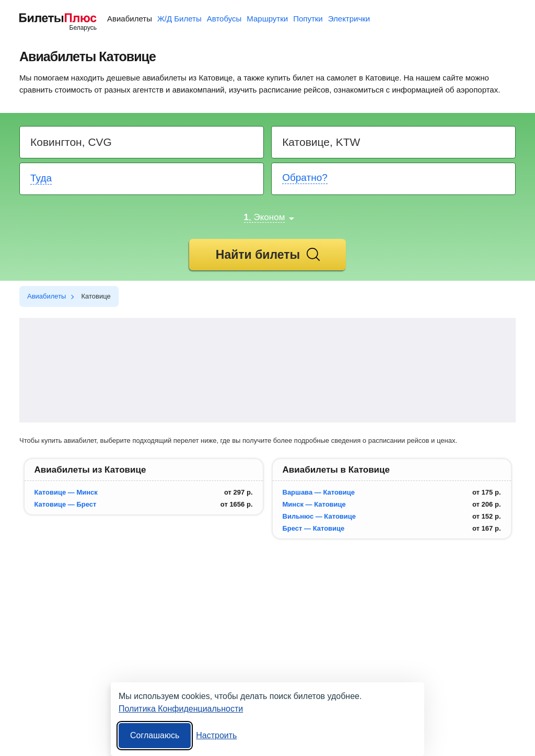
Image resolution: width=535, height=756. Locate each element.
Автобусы (224, 19)
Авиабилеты (130, 19)
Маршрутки (267, 19)
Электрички (349, 19)
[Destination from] (142, 142)
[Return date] (394, 179)
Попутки (308, 19)
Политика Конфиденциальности (181, 709)
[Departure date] (142, 179)
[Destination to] (394, 142)
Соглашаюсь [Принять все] (155, 735)
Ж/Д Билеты (179, 19)
